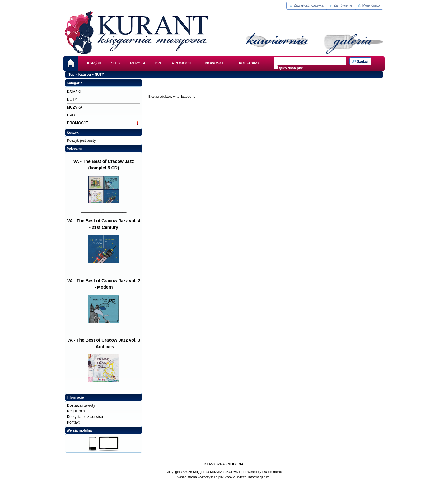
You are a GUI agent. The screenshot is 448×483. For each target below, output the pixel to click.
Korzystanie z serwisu (85, 417)
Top (71, 74)
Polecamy (75, 149)
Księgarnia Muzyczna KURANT (217, 472)
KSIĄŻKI (94, 63)
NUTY (116, 63)
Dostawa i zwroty (81, 405)
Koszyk (73, 132)
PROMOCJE (182, 63)
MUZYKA (138, 63)
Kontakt (73, 422)
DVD (159, 63)
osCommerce (272, 472)
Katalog (85, 74)
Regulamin (76, 411)
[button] (307, 6)
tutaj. (267, 477)
